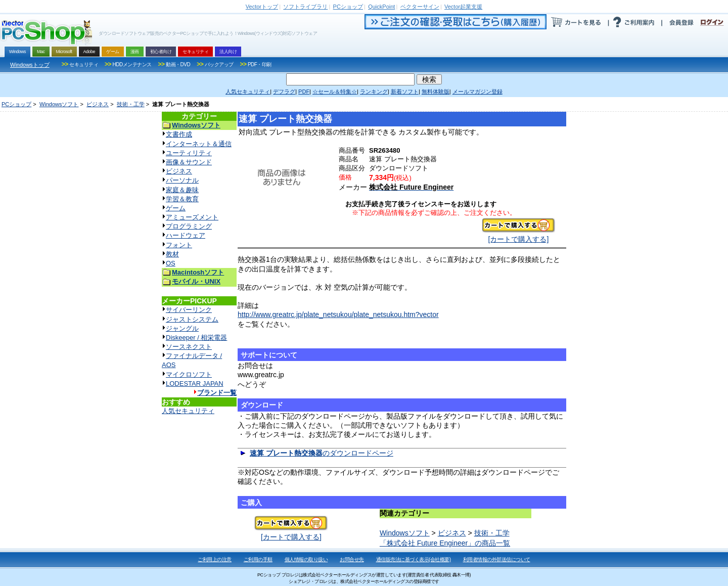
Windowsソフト (59, 104)
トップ (262, 7)
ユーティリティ (189, 153)
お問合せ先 (352, 559)
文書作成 (179, 134)
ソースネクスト (189, 347)
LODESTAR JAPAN (195, 384)
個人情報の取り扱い (306, 559)
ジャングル (182, 328)
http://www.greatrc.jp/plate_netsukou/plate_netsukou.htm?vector (338, 314)
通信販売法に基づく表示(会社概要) (414, 559)
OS (171, 263)
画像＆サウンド (189, 162)
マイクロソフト (189, 374)
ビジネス (98, 104)
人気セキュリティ (188, 411)
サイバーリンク (189, 310)
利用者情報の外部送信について (497, 559)
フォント (179, 245)
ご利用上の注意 (215, 559)
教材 (172, 254)
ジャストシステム (192, 319)
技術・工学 (131, 104)
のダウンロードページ (322, 453)
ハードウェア (186, 235)
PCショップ (16, 104)
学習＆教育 (182, 199)
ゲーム (176, 208)
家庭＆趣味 (182, 190)
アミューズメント (192, 217)
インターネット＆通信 (199, 144)
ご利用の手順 (258, 559)
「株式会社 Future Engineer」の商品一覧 (445, 543)
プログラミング (189, 226)
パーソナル (182, 180)
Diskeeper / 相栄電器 (196, 337)
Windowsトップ (30, 65)
